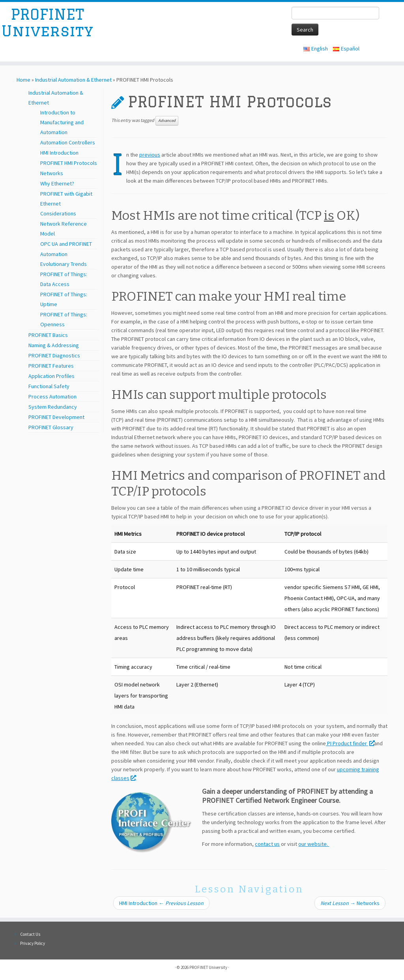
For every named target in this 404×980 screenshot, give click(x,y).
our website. (314, 844)
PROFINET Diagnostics (54, 355)
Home (23, 80)
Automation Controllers (68, 142)
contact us (267, 844)
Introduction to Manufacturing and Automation (62, 122)
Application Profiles (51, 376)
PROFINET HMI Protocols (69, 163)
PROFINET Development (56, 417)
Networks (52, 173)
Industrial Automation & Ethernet (73, 80)
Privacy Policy (33, 943)
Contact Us (30, 934)
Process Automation (52, 396)
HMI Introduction (59, 153)
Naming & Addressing (54, 345)
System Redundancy (53, 407)
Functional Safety (49, 386)
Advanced (167, 121)
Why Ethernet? (57, 183)
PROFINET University (47, 25)
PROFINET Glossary (51, 427)
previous (150, 155)
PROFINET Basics (48, 335)
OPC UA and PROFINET (66, 244)
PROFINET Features (51, 366)
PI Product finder (350, 743)
